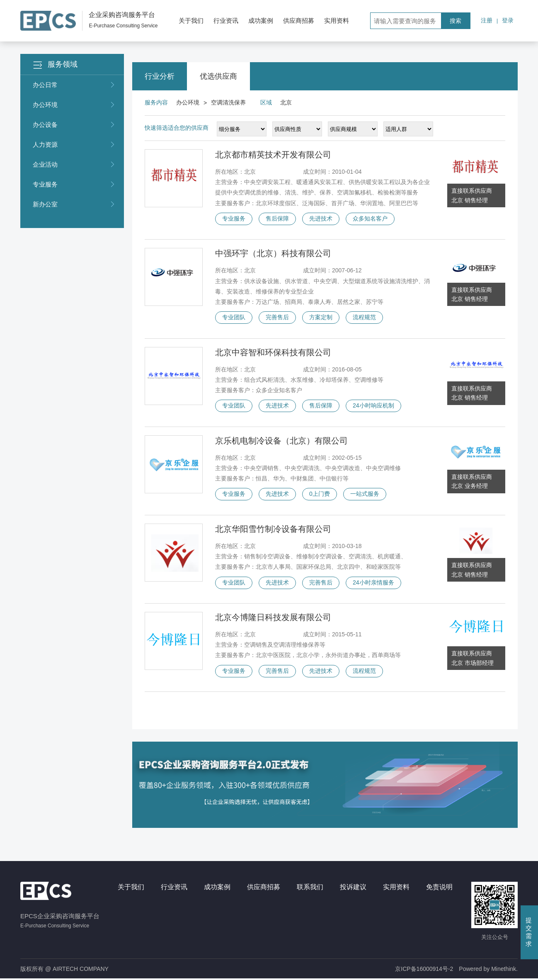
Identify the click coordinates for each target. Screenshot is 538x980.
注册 (487, 20)
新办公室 (74, 204)
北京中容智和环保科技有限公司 (273, 353)
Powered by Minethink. (488, 970)
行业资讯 (226, 21)
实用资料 (337, 21)
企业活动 (74, 165)
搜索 (456, 21)
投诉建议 (353, 888)
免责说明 (439, 888)
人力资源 (74, 145)
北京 (286, 102)
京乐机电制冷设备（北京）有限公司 (281, 441)
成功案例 (261, 21)
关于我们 (191, 21)
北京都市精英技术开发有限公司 (273, 155)
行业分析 (160, 76)
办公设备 (74, 125)
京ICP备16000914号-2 (424, 970)
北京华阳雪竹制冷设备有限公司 (273, 530)
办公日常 (74, 85)
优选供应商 (218, 76)
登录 (508, 20)
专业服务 (74, 184)
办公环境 (74, 105)
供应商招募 (299, 21)
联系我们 (310, 888)
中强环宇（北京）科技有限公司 (273, 254)
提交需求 (529, 932)
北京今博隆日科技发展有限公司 (273, 618)
